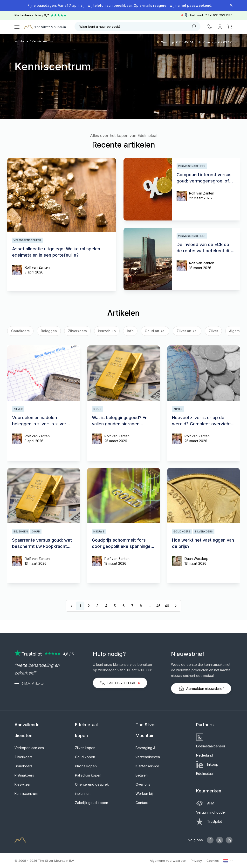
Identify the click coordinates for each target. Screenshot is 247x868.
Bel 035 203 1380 (120, 683)
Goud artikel (155, 331)
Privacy (196, 861)
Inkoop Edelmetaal (207, 769)
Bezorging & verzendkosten (148, 752)
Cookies (213, 861)
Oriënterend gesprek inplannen (92, 789)
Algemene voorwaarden (168, 861)
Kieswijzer (23, 784)
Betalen (142, 775)
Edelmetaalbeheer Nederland (211, 746)
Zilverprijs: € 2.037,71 (218, 42)
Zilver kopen (85, 748)
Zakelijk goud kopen (92, 803)
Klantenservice (147, 766)
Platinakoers (24, 775)
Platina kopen (86, 766)
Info (130, 331)
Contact (142, 803)
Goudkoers (23, 766)
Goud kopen (85, 757)
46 (167, 606)
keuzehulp (107, 331)
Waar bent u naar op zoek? (138, 27)
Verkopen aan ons (29, 748)
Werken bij (144, 794)
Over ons (143, 784)
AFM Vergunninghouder (211, 808)
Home (21, 41)
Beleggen (49, 331)
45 (158, 606)
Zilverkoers (77, 331)
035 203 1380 (223, 15)
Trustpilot (209, 821)
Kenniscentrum (42, 41)
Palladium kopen (88, 775)
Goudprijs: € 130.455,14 (177, 42)
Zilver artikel (187, 331)
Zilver (213, 331)
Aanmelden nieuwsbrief (201, 689)
